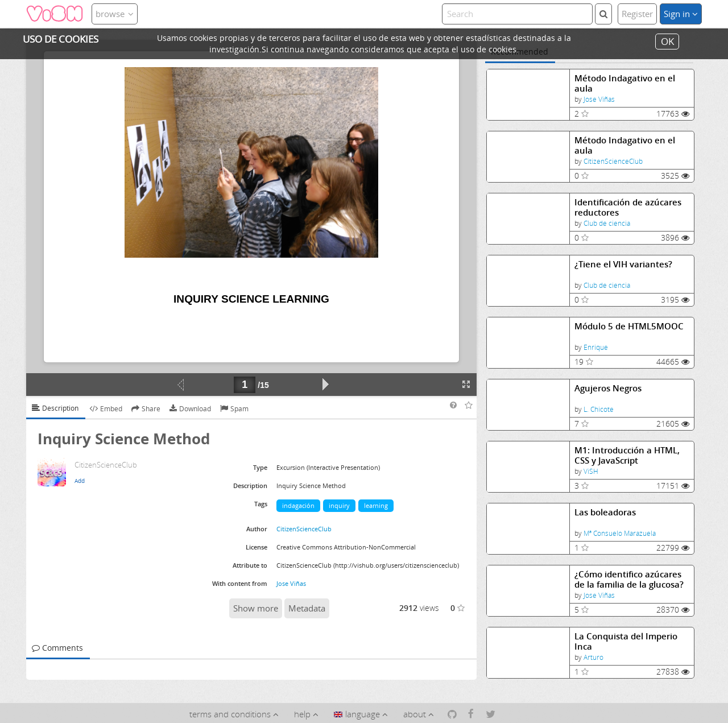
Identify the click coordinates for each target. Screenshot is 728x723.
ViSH (591, 471)
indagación (298, 505)
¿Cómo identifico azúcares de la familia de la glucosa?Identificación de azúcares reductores (629, 579)
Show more (256, 608)
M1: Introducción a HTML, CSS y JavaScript (627, 455)
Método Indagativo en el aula (625, 83)
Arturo (593, 657)
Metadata (307, 608)
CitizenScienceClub (613, 161)
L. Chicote (599, 409)
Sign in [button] (681, 14)
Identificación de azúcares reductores (628, 207)
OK (667, 41)
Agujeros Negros (608, 388)
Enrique (596, 347)
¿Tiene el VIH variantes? (623, 264)
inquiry (339, 505)
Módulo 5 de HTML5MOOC (629, 326)
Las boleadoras (605, 512)
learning (376, 505)
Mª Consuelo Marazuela (620, 533)
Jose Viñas (599, 99)
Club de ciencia (607, 223)
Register (637, 14)
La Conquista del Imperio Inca (626, 641)
